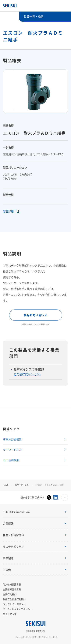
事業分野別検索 (12, 439)
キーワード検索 (12, 450)
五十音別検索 (11, 460)
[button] (35, 512)
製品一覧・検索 (22, 485)
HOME (6, 485)
